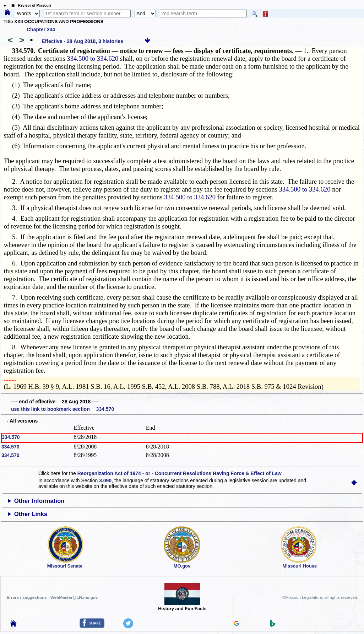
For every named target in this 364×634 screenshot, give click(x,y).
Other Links (31, 514)
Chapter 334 (41, 29)
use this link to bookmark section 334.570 (63, 409)
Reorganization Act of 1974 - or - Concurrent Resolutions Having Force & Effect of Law (180, 473)
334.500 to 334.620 (93, 58)
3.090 (105, 480)
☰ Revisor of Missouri (29, 6)
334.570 (11, 437)
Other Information (39, 501)
